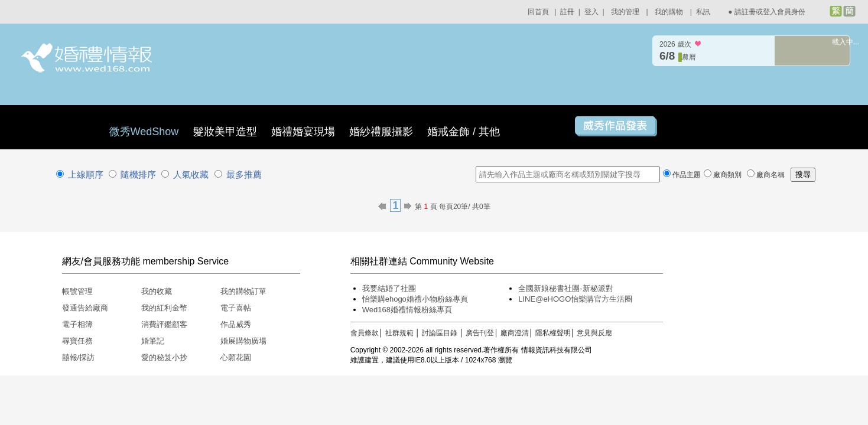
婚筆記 (153, 341)
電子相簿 (77, 324)
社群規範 (399, 333)
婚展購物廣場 (243, 341)
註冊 (567, 12)
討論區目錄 (440, 333)
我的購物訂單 (243, 291)
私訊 (703, 12)
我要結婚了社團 (389, 288)
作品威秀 (236, 324)
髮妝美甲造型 (225, 132)
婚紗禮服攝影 (381, 132)
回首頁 (538, 12)
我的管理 (625, 12)
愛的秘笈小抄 (164, 357)
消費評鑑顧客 (164, 324)
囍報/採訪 (79, 357)
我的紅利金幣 (164, 308)
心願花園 (236, 357)
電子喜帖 (236, 308)
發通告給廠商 (85, 308)
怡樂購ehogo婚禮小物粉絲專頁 (415, 299)
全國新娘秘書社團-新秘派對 (565, 288)
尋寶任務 (77, 341)
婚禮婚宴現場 (303, 132)
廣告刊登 (480, 333)
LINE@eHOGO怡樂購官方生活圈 (575, 299)
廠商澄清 (515, 333)
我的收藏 (157, 291)
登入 (591, 12)
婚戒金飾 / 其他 (464, 132)
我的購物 (669, 12)
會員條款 (365, 333)
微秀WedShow (146, 132)
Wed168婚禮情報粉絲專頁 (407, 310)
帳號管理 (77, 291)
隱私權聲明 (553, 333)
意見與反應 (594, 333)
